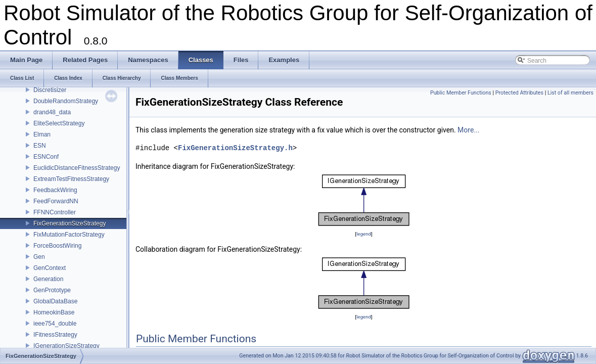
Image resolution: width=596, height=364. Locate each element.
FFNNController (55, 212)
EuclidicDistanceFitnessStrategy (77, 168)
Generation (48, 279)
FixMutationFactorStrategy (69, 235)
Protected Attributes (519, 93)
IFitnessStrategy (55, 335)
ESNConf (46, 157)
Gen (39, 257)
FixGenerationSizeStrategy (70, 223)
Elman (42, 134)
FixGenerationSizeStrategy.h (235, 148)
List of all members (570, 93)
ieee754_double (55, 324)
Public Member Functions (461, 93)
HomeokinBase (54, 312)
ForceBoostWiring (57, 246)
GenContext (50, 268)
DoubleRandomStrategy (66, 101)
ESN (40, 146)
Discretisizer (50, 90)
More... (468, 130)
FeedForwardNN (56, 201)
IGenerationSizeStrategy (66, 346)
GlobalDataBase (55, 301)
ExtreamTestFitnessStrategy (71, 179)
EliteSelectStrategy (59, 123)
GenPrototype (52, 290)
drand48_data (52, 112)
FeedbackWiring (55, 190)
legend (364, 234)
